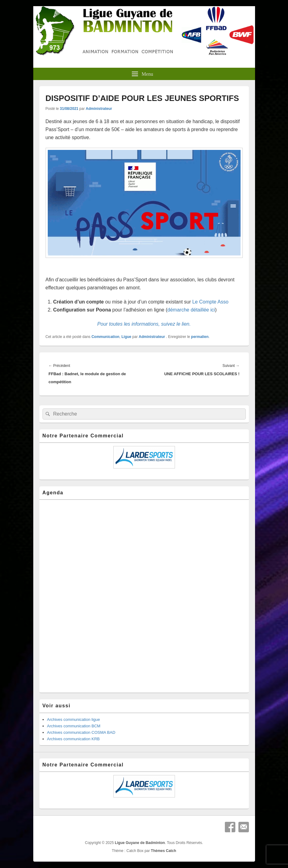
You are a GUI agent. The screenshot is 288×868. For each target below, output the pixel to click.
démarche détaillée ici (191, 310)
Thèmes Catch (164, 851)
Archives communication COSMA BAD (81, 732)
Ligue (126, 337)
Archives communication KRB (73, 739)
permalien (200, 337)
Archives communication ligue (74, 719)
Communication (105, 337)
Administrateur (99, 109)
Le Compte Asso (210, 302)
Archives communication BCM (74, 726)
